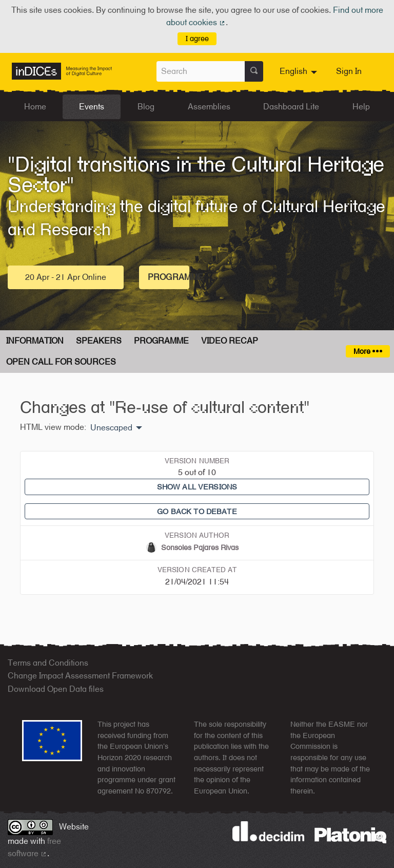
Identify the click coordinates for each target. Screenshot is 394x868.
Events (92, 107)
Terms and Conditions (48, 663)
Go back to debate (197, 511)
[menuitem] (300, 71)
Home (35, 107)
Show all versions (197, 487)
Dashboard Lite (291, 107)
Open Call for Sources (61, 362)
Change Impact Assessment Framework (80, 676)
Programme (169, 277)
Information (35, 341)
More (368, 351)
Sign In (349, 71)
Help (361, 107)
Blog (146, 107)
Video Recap (230, 341)
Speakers (99, 341)
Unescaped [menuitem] (111, 428)
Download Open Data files (56, 689)
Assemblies (209, 107)
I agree (197, 38)
